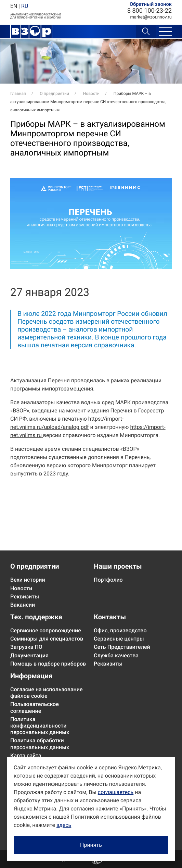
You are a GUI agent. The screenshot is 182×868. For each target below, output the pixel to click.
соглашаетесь (116, 792)
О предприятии (35, 566)
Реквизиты (25, 597)
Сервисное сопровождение (46, 630)
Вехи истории (28, 580)
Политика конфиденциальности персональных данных (40, 726)
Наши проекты (118, 566)
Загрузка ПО (26, 647)
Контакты (110, 617)
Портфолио (108, 580)
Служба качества (116, 655)
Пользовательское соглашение (35, 707)
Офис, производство (120, 630)
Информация (31, 676)
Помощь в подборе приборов (48, 664)
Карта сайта (26, 755)
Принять (91, 845)
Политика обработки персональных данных (40, 744)
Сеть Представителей (122, 647)
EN (14, 6)
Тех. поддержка (36, 617)
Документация (29, 655)
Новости (21, 588)
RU (25, 6)
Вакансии (23, 605)
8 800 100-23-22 (149, 11)
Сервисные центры (119, 639)
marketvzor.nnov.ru (151, 17)
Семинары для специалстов (47, 639)
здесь (64, 825)
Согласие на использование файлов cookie (47, 693)
